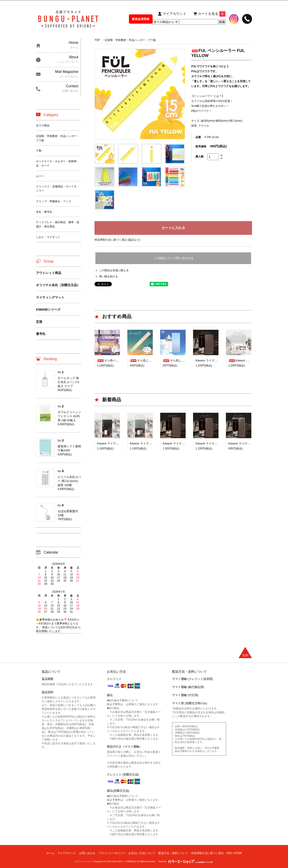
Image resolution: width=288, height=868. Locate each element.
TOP (97, 40)
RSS (229, 853)
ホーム (50, 853)
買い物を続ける (108, 276)
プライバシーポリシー (112, 853)
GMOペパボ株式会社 (127, 861)
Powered (186, 861)
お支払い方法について (142, 853)
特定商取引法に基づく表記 (207, 853)
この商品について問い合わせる (173, 258)
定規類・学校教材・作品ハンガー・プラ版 (130, 40)
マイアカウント (67, 853)
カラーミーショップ (84, 861)
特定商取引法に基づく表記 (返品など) (117, 240)
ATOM (238, 853)
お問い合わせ (87, 853)
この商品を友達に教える (114, 270)
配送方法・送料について (173, 853)
